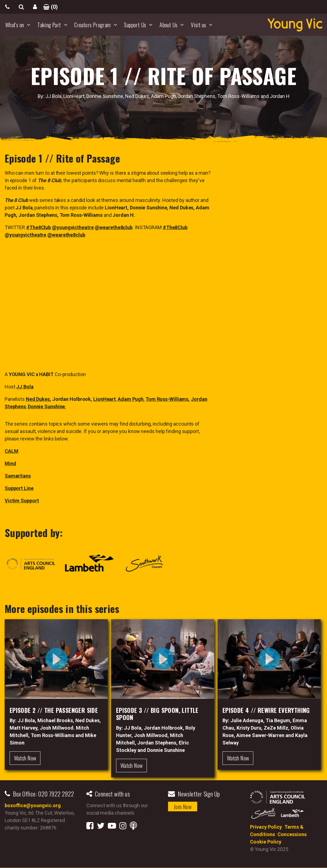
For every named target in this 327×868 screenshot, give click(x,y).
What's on (15, 25)
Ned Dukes (38, 399)
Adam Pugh (131, 399)
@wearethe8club (114, 227)
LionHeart (105, 399)
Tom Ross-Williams (167, 399)
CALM (12, 451)
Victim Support (22, 501)
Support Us (135, 25)
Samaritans (18, 476)
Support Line (19, 488)
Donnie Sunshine (46, 406)
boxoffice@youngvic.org (33, 805)
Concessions (292, 834)
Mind (10, 463)
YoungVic (295, 25)
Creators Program (92, 25)
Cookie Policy (266, 842)
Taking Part (49, 25)
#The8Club (39, 227)
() (49, 7)
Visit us (198, 25)
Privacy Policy (266, 827)
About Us (168, 25)
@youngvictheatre (73, 227)
